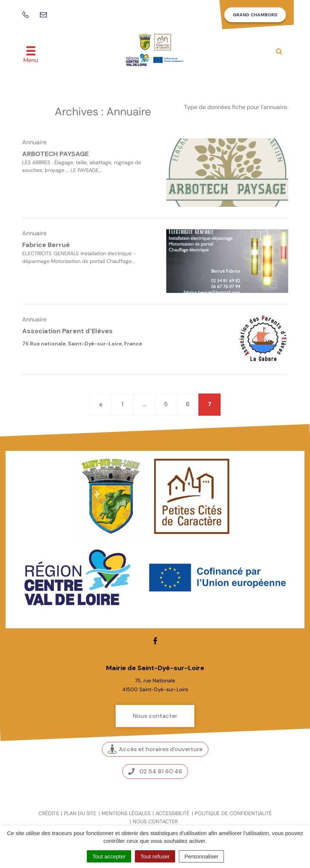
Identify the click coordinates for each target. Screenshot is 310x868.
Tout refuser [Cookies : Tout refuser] (155, 856)
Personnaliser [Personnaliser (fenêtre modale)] (201, 856)
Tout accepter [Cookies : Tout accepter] (109, 856)
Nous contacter (155, 716)
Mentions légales (126, 813)
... (144, 404)
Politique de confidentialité (233, 813)
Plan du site (80, 813)
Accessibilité (173, 813)
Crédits (49, 813)
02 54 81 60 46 (155, 771)
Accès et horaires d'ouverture (155, 749)
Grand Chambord (255, 15)
